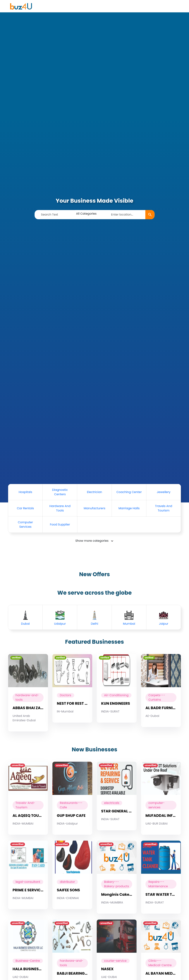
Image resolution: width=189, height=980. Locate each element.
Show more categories (92, 541)
